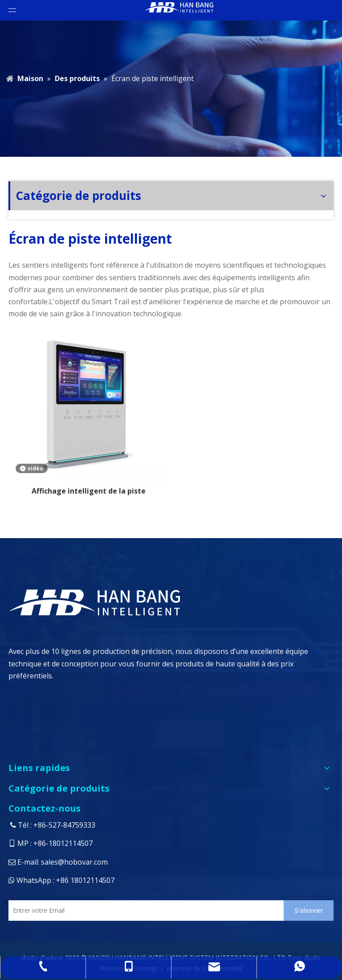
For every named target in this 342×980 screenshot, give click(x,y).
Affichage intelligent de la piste (89, 491)
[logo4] (151, 602)
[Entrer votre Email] (144, 911)
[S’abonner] (309, 911)
